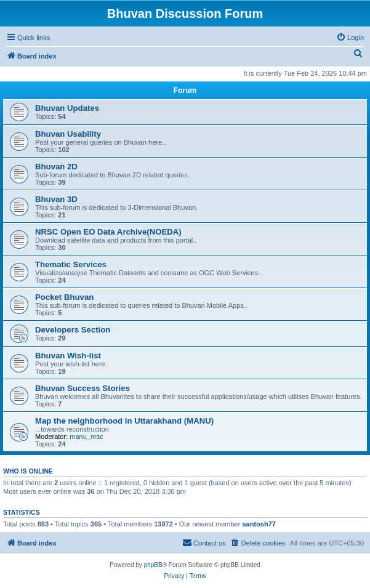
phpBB (153, 565)
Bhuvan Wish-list (68, 356)
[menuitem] (350, 38)
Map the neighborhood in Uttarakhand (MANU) (124, 421)
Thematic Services (71, 264)
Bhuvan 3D (56, 199)
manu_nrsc (86, 437)
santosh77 (259, 524)
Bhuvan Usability (68, 134)
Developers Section (73, 330)
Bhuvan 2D (56, 167)
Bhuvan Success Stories (82, 388)
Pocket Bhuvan (64, 297)
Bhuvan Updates (67, 108)
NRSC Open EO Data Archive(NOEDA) (108, 232)
